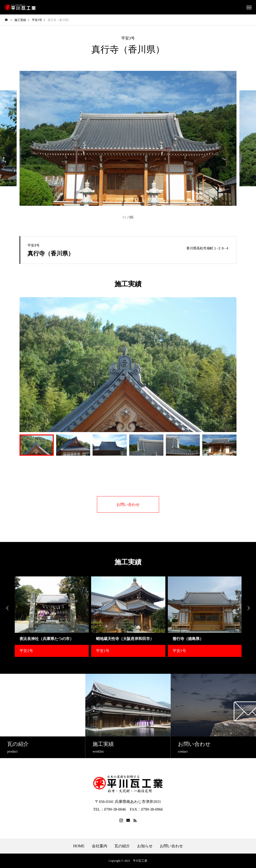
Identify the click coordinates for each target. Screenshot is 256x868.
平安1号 (103, 651)
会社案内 (100, 846)
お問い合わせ (171, 846)
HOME (79, 846)
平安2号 (26, 651)
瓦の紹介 (122, 846)
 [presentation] (249, 608)
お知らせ (145, 846)
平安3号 (128, 38)
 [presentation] (7, 608)
